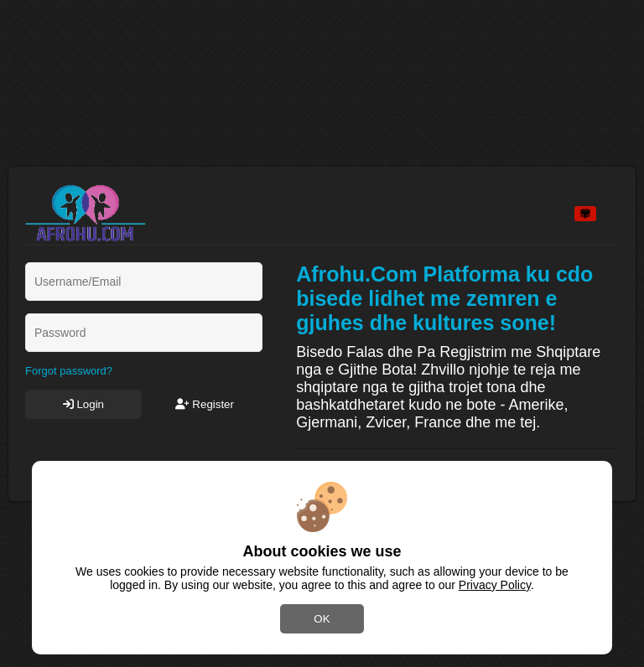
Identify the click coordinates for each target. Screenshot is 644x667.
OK (322, 619)
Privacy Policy (495, 585)
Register (205, 404)
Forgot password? (69, 371)
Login (83, 404)
